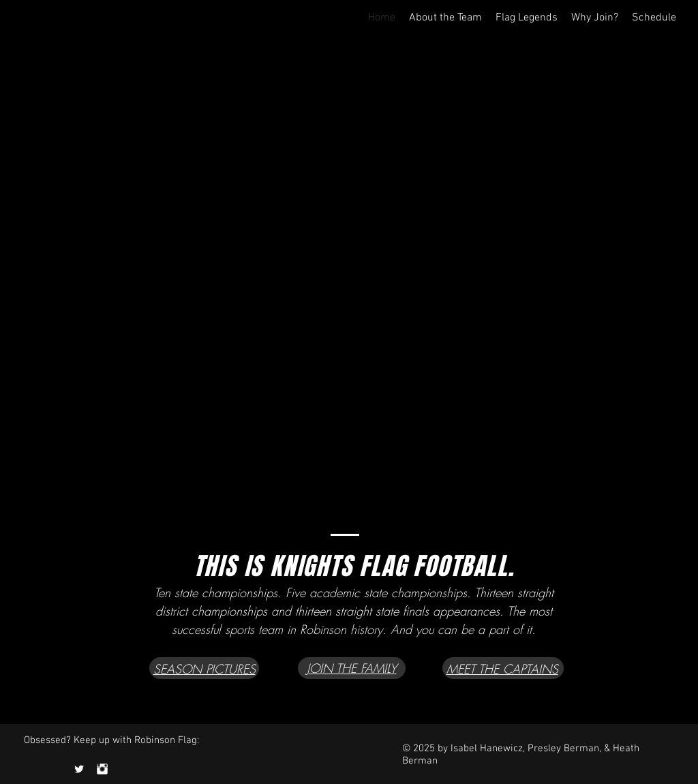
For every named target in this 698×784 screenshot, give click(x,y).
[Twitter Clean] (79, 769)
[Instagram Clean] (102, 769)
